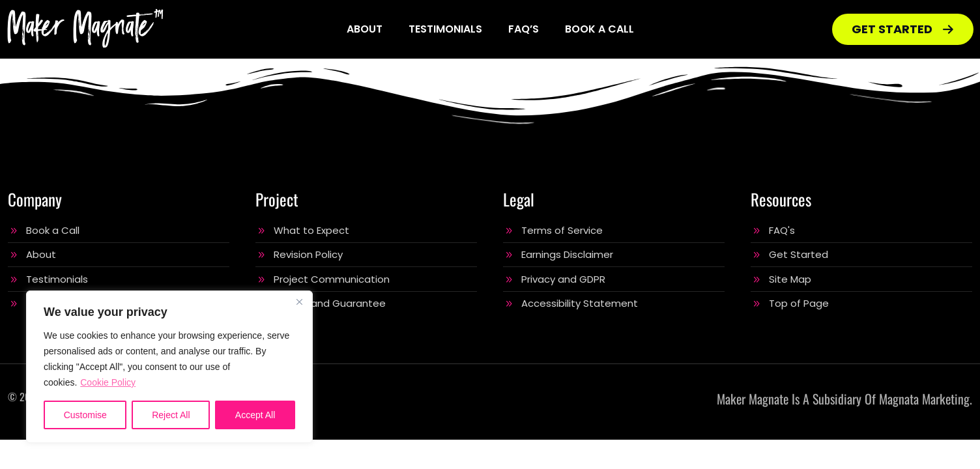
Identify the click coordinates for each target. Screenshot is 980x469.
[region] (169, 367)
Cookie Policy (108, 382)
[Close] (299, 302)
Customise (85, 415)
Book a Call (599, 29)
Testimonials (445, 29)
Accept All (255, 415)
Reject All (171, 415)
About (365, 29)
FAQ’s (524, 29)
